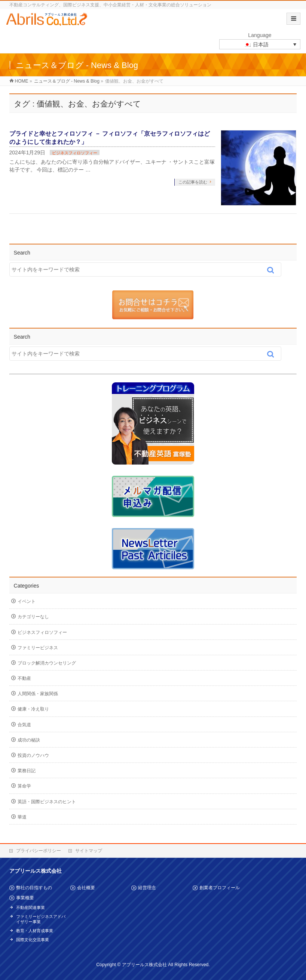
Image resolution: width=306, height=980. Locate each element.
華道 (22, 817)
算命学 (24, 786)
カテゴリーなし (33, 617)
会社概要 (86, 888)
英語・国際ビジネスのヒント (47, 802)
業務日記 (27, 771)
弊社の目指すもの (34, 888)
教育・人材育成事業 (35, 931)
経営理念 (147, 888)
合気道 (24, 725)
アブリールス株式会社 (144, 965)
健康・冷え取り (33, 709)
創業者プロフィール (220, 888)
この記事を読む (193, 182)
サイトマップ (89, 851)
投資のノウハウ (33, 755)
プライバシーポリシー (39, 851)
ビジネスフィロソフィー (75, 153)
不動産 (24, 678)
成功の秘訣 (29, 740)
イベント (27, 601)
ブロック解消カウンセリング (47, 663)
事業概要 (25, 898)
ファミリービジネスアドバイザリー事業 (41, 919)
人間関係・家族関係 (38, 694)
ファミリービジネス (38, 648)
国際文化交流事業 (33, 940)
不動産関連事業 (30, 907)
